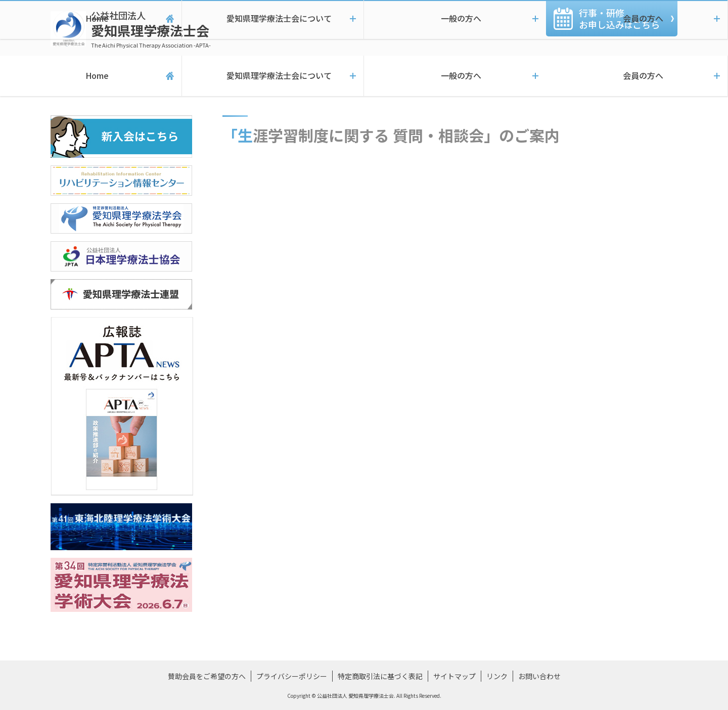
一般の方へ (455, 76)
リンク (497, 676)
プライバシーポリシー (292, 676)
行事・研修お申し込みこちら (619, 18)
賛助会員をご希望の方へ (207, 676)
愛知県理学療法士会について (273, 76)
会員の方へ (637, 76)
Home (91, 76)
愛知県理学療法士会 (151, 29)
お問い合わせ (539, 676)
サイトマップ (454, 676)
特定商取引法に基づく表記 (380, 676)
